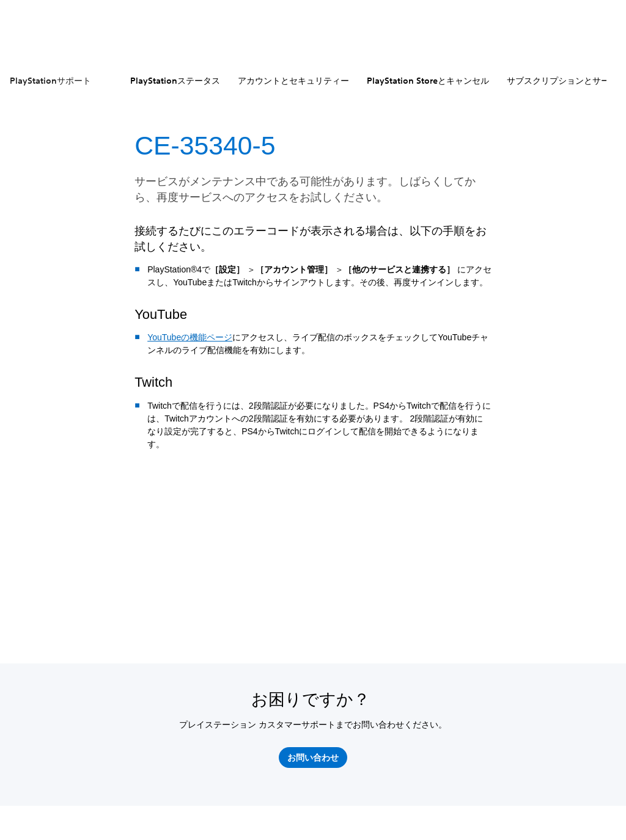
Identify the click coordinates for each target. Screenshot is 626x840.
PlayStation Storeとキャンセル (428, 81)
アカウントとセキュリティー (293, 81)
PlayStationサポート (50, 81)
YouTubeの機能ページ (190, 337)
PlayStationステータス (175, 81)
